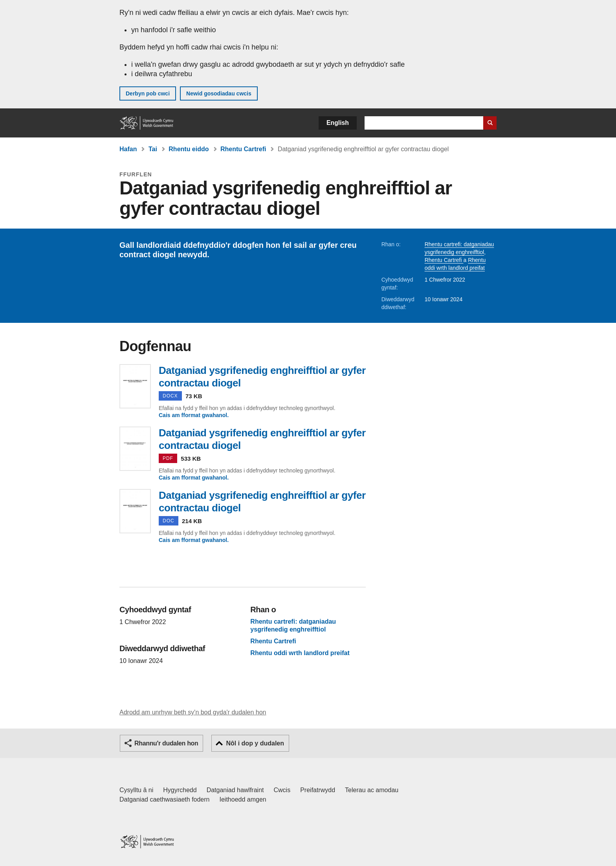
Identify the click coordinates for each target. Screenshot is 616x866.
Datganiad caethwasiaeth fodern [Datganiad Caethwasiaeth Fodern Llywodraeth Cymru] (165, 799)
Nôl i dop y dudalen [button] (255, 743)
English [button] (338, 123)
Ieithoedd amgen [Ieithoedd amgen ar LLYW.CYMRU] (243, 799)
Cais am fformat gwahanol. (194, 415)
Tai (153, 149)
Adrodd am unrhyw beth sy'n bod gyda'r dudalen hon (193, 712)
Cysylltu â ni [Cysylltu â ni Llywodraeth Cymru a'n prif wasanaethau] (136, 790)
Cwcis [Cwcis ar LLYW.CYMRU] (282, 790)
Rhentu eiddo (189, 149)
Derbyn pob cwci (148, 93)
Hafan (128, 149)
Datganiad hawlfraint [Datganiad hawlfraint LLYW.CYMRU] (235, 790)
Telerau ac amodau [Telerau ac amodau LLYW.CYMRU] (372, 790)
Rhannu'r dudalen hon (166, 743)
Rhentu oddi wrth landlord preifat (300, 653)
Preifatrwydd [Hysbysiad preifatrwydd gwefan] (318, 790)
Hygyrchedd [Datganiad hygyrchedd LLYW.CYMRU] (180, 790)
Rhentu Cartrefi (243, 149)
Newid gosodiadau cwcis (219, 93)
